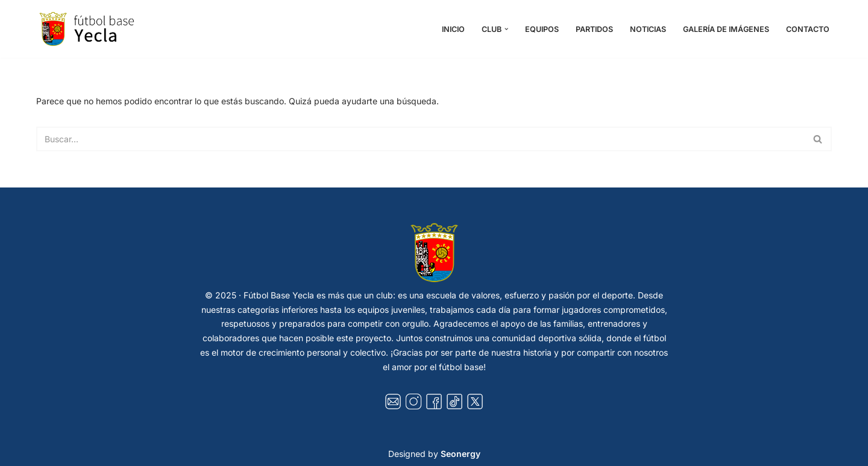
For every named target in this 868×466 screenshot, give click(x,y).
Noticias (648, 29)
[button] (506, 29)
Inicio (453, 29)
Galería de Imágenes (726, 29)
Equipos (542, 29)
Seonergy (461, 454)
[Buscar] (420, 139)
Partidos (594, 29)
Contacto (808, 29)
